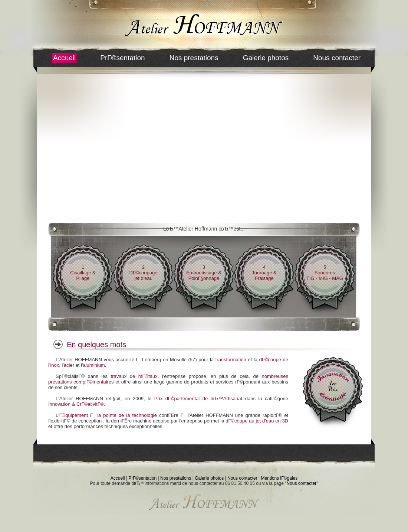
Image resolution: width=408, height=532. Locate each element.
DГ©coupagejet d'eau (144, 275)
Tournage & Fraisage (264, 275)
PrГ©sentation (122, 58)
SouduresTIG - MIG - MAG (325, 275)
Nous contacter (337, 58)
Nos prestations (194, 58)
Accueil (64, 58)
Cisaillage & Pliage (83, 275)
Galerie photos (266, 58)
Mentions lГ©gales (279, 478)
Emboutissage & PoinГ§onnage (204, 275)
